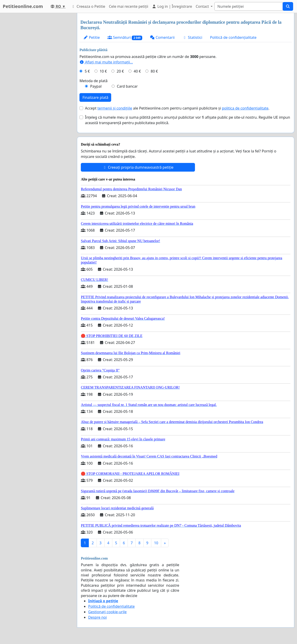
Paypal (96, 86)
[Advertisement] (37, 81)
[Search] (249, 6)
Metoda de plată (93, 81)
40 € (137, 71)
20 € (120, 71)
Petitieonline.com (23, 6)
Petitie (92, 37)
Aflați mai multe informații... (106, 62)
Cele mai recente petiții (129, 6)
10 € (103, 71)
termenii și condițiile (115, 108)
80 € (154, 71)
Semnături (125, 38)
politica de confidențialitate (245, 108)
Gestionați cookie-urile (107, 612)
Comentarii (162, 37)
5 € (87, 71)
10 (156, 543)
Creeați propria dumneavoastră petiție (138, 167)
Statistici (192, 37)
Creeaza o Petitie (88, 6)
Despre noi (97, 617)
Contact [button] (203, 6)
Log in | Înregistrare (172, 6)
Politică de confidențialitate (233, 37)
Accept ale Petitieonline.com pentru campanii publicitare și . (177, 108)
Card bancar (127, 86)
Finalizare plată (95, 97)
